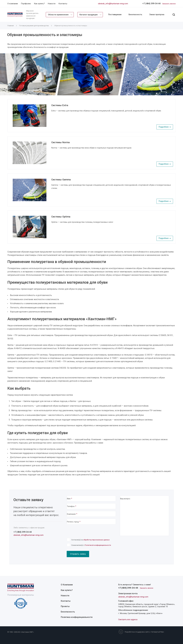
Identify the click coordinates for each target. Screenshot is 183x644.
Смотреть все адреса (128, 619)
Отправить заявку (78, 554)
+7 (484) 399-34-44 (151, 4)
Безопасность (135, 14)
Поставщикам (115, 14)
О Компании (67, 585)
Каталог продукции (89, 15)
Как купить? (67, 590)
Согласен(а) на (90, 540)
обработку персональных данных (96, 540)
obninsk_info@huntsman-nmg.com (113, 4)
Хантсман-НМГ (27, 632)
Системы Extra (60, 105)
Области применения (58, 15)
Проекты (65, 606)
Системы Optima (61, 217)
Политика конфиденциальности (77, 617)
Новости (65, 596)
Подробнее (165, 127)
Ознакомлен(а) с (91, 545)
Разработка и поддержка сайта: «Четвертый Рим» (144, 632)
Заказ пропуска (157, 14)
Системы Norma (60, 142)
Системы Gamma (61, 180)
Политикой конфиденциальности (98, 545)
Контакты (66, 601)
